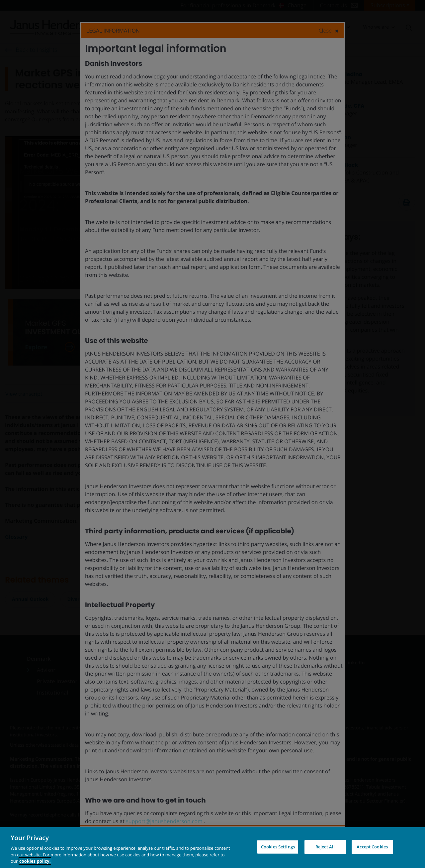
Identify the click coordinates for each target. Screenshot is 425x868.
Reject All (325, 847)
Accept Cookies (372, 847)
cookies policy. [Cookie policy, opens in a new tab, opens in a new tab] (35, 861)
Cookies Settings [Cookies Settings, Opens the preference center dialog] (278, 847)
